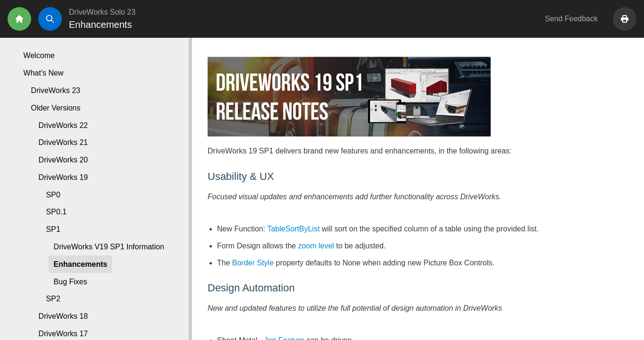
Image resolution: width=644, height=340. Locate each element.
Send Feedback (571, 19)
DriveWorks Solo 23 (102, 12)
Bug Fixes (71, 282)
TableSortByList (293, 229)
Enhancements (81, 264)
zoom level (316, 246)
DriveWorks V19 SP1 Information (109, 247)
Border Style (253, 263)
